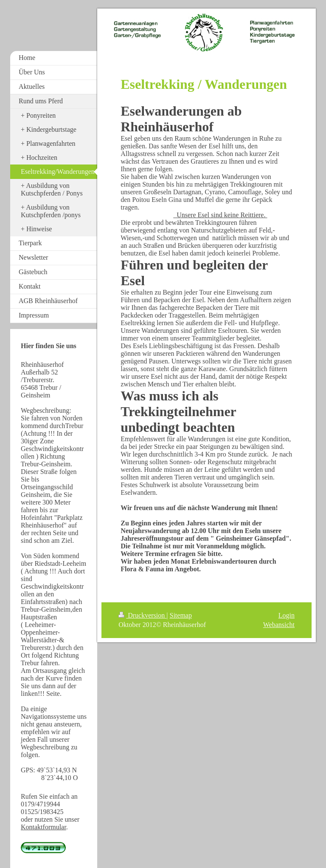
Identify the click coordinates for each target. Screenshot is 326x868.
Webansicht (279, 625)
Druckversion (142, 615)
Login (287, 615)
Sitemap (181, 615)
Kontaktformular (44, 827)
